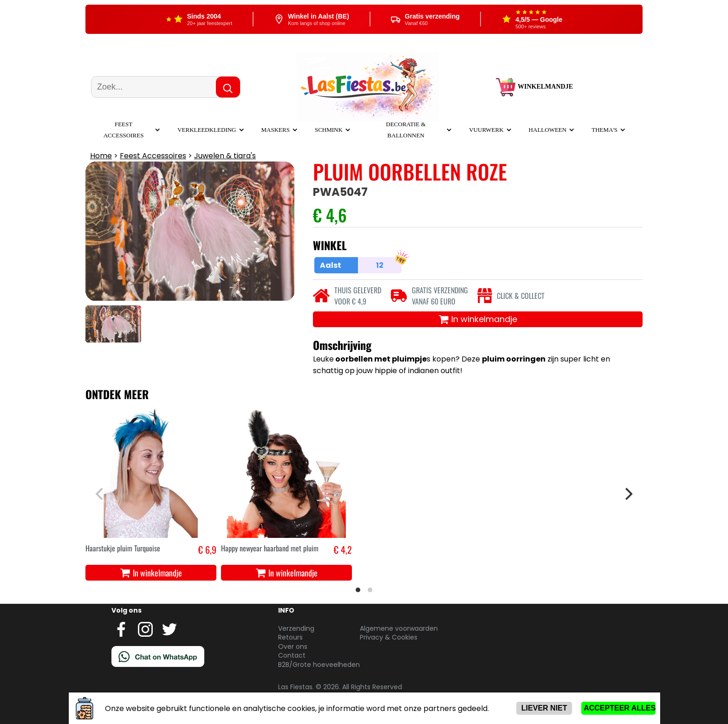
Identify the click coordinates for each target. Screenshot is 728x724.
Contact (292, 655)
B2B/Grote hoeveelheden (319, 665)
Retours (290, 637)
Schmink (329, 130)
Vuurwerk (486, 130)
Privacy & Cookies (389, 637)
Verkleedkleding (207, 130)
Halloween (548, 130)
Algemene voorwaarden (399, 628)
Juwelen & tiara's (225, 156)
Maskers (276, 130)
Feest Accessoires (153, 156)
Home (101, 156)
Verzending (296, 628)
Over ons (293, 646)
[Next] (628, 494)
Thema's (604, 130)
